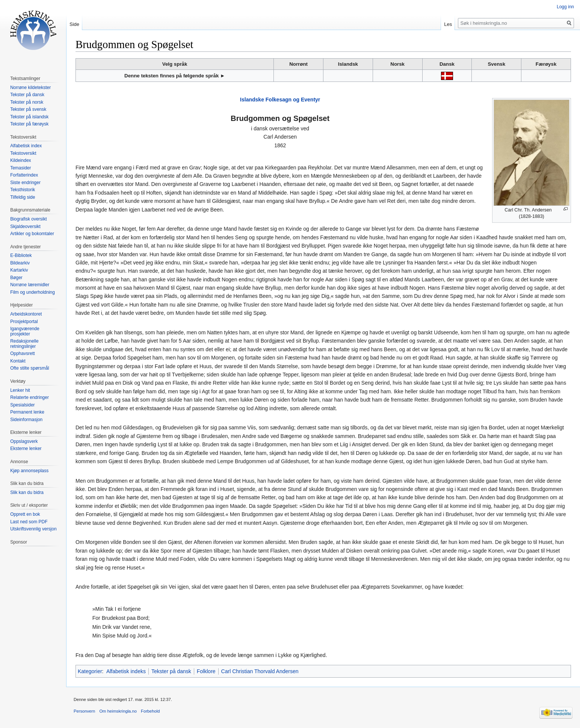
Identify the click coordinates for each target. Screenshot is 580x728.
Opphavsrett (22, 353)
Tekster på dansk (171, 671)
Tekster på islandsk (29, 117)
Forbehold (150, 711)
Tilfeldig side (23, 197)
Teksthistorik (23, 190)
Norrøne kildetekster (30, 88)
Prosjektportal (24, 322)
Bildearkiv (20, 263)
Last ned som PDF (29, 522)
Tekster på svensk (28, 109)
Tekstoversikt (23, 153)
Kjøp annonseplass (29, 471)
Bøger (16, 278)
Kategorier (90, 671)
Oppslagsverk (24, 441)
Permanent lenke (27, 412)
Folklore (206, 671)
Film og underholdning (32, 292)
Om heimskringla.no (118, 711)
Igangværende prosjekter (25, 331)
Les (448, 24)
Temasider (20, 168)
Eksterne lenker (26, 449)
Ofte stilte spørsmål (29, 368)
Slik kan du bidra (27, 492)
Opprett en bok (25, 514)
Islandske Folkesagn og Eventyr (280, 100)
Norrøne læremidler (30, 285)
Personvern (84, 711)
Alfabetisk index (26, 146)
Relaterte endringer (29, 397)
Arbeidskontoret (26, 314)
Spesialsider (22, 405)
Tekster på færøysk (29, 124)
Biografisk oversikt (28, 219)
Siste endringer (25, 183)
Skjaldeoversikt (25, 227)
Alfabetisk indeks (126, 671)
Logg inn (565, 7)
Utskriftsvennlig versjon (33, 529)
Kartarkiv (19, 270)
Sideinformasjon (26, 420)
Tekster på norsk (27, 102)
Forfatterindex (24, 175)
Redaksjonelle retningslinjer (24, 344)
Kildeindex (20, 160)
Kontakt (18, 361)
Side (74, 24)
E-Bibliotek (21, 255)
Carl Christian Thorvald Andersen (260, 671)
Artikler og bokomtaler (32, 234)
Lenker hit (20, 390)
